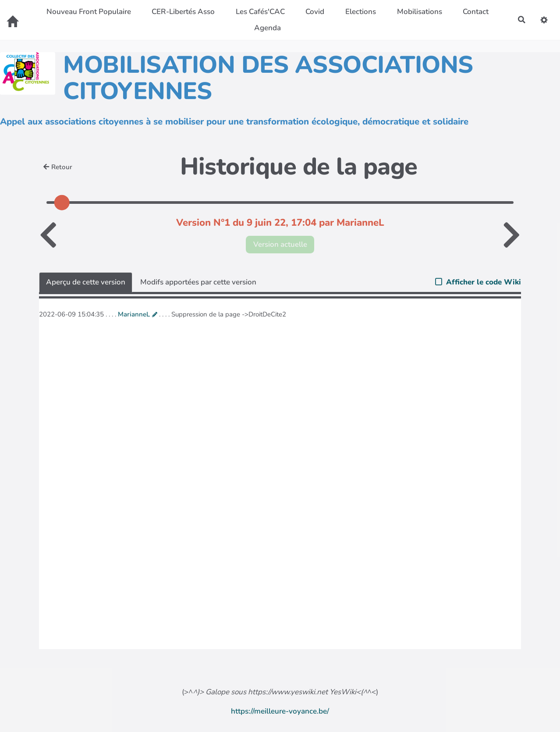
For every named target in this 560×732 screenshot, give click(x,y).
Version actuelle (280, 244)
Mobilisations (419, 12)
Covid (315, 12)
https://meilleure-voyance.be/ (280, 711)
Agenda (267, 28)
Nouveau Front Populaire (88, 12)
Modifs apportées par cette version (198, 282)
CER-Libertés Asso (183, 12)
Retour (58, 167)
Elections (361, 12)
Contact (476, 12)
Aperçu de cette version (86, 282)
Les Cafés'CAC (260, 12)
